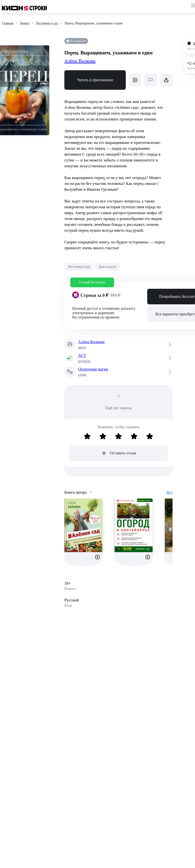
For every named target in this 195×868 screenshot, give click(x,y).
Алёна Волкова (80, 61)
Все (170, 492)
